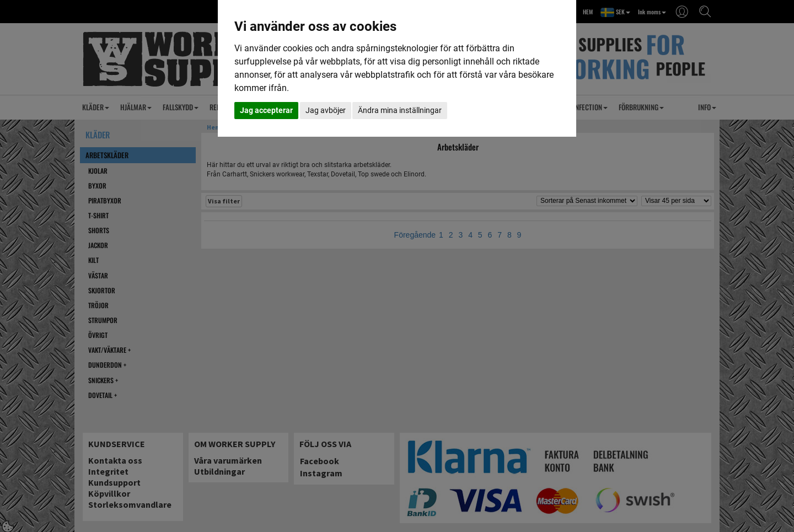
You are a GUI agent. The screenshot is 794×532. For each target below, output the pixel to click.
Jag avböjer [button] (326, 110)
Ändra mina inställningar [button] (400, 110)
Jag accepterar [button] (266, 110)
